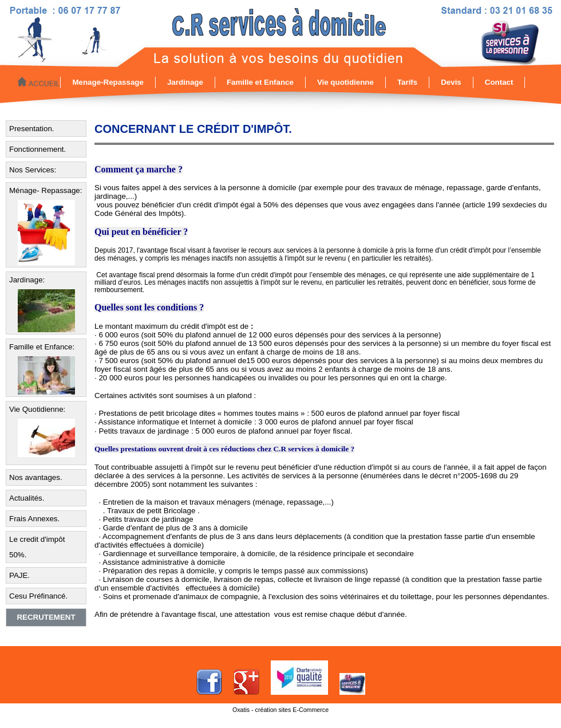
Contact (499, 82)
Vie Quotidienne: (37, 409)
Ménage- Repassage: (46, 190)
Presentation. (32, 129)
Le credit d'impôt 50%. (37, 547)
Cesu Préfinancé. (38, 596)
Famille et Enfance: (42, 347)
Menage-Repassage (108, 82)
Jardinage (185, 82)
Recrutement (46, 617)
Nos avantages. (36, 477)
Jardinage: (27, 280)
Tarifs (407, 82)
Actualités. (27, 498)
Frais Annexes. (34, 519)
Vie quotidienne (345, 82)
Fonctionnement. (37, 149)
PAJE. (19, 575)
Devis (451, 82)
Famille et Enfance (260, 82)
